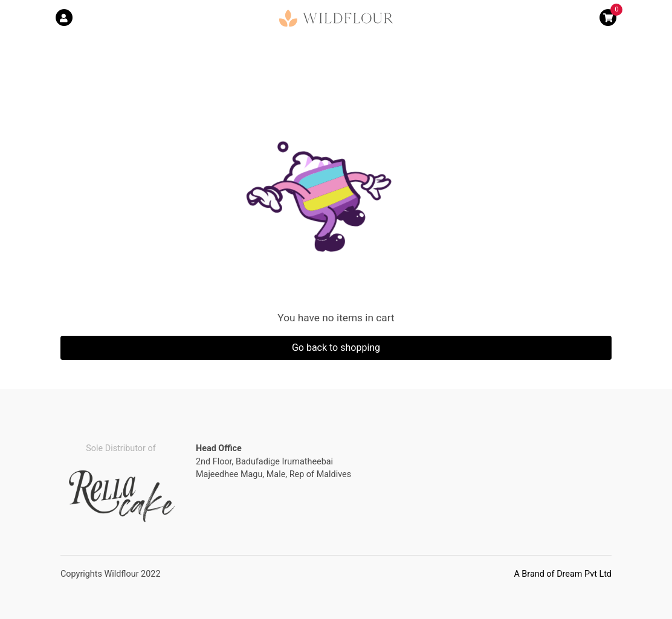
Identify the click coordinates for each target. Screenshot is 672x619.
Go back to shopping (336, 348)
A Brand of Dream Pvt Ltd (563, 574)
